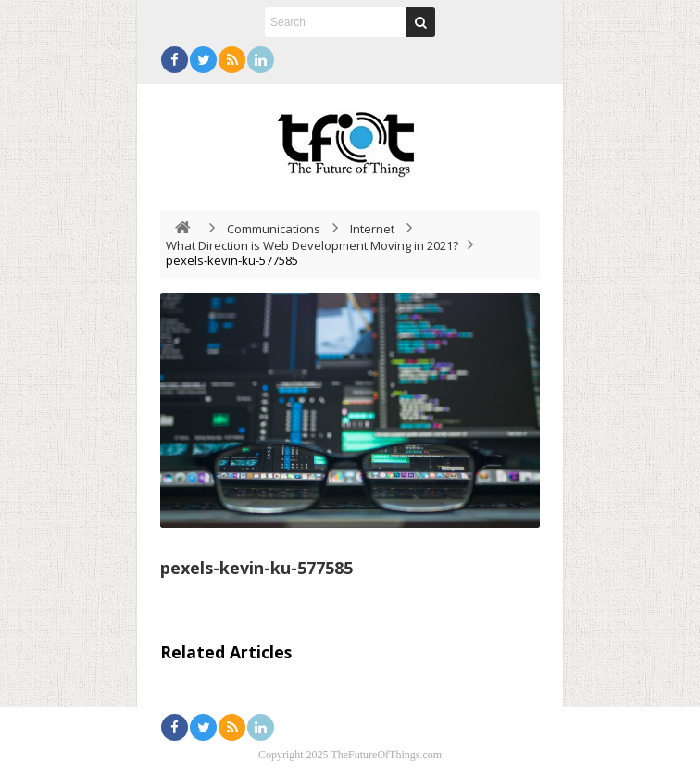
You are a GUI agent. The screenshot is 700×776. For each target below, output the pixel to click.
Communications (274, 229)
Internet (372, 229)
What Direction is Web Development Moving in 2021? (312, 245)
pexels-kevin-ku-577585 (256, 568)
